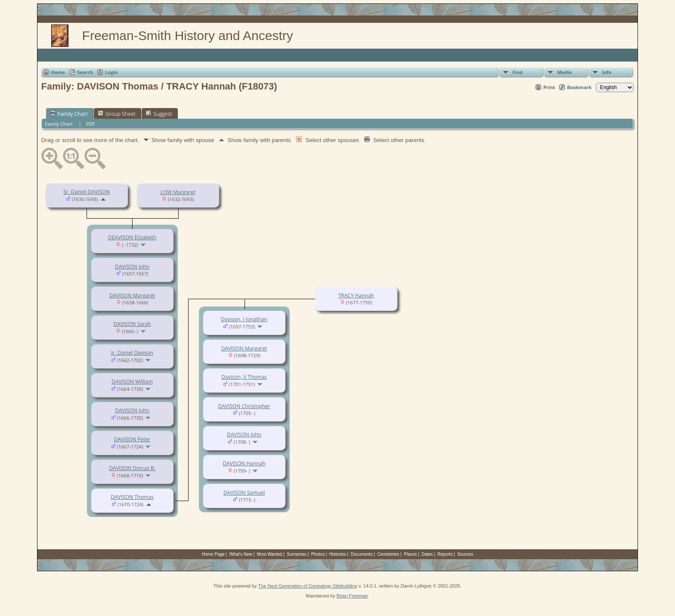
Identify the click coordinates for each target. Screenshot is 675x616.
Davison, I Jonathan (244, 319)
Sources (465, 554)
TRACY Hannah (356, 296)
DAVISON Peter (132, 439)
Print (549, 87)
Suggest (159, 114)
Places (410, 554)
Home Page (213, 554)
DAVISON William (132, 382)
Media (564, 72)
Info (607, 72)
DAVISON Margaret (132, 296)
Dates (427, 554)
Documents (362, 554)
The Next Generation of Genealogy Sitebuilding (308, 586)
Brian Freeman (352, 596)
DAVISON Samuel (244, 493)
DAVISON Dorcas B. (132, 468)
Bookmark (579, 87)
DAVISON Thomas (132, 497)
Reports (445, 554)
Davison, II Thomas (244, 377)
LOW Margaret (178, 192)
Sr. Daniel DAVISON (87, 192)
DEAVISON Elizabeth (132, 237)
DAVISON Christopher (244, 406)
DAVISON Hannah (244, 463)
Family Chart (69, 114)
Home (58, 72)
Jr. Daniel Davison (132, 353)
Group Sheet (117, 114)
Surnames (297, 554)
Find (517, 72)
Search (85, 72)
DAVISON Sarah (132, 324)
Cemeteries (388, 554)
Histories (338, 554)
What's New (241, 554)
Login (111, 72)
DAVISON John (132, 267)
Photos (318, 554)
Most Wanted (270, 554)
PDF (90, 124)
